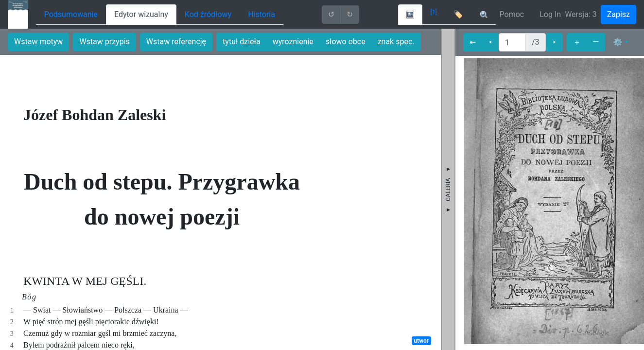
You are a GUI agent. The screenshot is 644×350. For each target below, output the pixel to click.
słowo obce (346, 42)
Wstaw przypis (104, 42)
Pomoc (512, 14)
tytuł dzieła (242, 42)
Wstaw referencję (176, 42)
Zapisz (618, 14)
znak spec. (396, 42)
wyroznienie (293, 42)
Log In (550, 14)
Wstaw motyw (38, 42)
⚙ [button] (618, 42)
